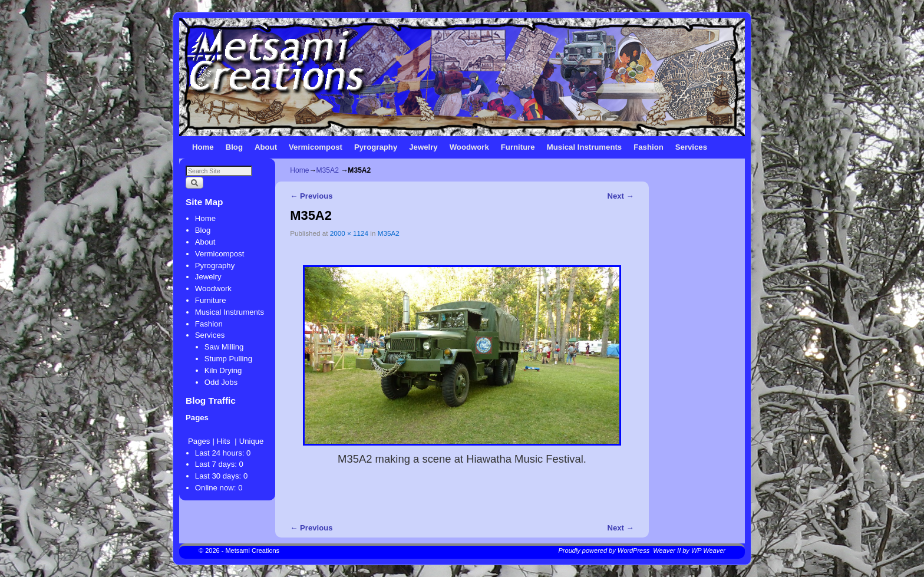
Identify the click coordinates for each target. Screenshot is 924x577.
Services (691, 147)
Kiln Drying (223, 370)
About (266, 147)
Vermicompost (316, 147)
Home (203, 147)
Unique (252, 441)
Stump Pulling (228, 359)
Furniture (518, 147)
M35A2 (328, 170)
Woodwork (469, 147)
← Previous (311, 196)
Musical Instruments (585, 147)
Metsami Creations (252, 550)
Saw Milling (224, 347)
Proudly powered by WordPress (604, 550)
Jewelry (423, 147)
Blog (234, 147)
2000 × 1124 (349, 233)
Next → (620, 196)
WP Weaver (708, 550)
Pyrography (376, 147)
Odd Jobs (221, 382)
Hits (225, 441)
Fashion (649, 147)
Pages (199, 441)
